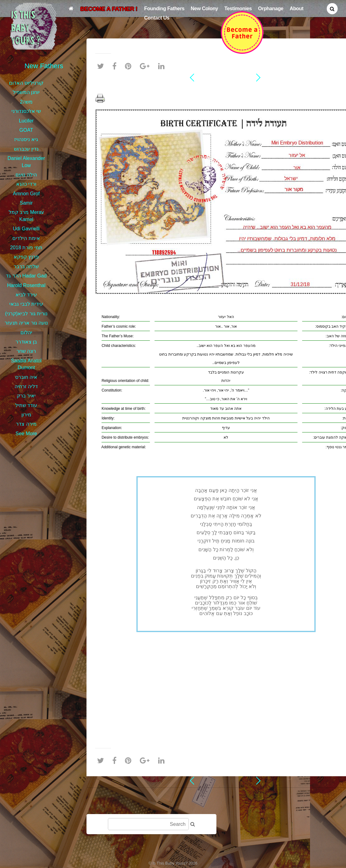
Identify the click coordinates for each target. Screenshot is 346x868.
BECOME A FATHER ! (109, 9)
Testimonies (238, 8)
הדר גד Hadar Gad (26, 276)
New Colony (204, 8)
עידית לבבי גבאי (26, 304)
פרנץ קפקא (26, 257)
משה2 (26, 102)
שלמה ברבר (26, 266)
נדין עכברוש (26, 149)
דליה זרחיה (26, 386)
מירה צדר (26, 424)
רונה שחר (26, 351)
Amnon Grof (26, 194)
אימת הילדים (26, 238)
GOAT (26, 130)
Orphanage (271, 8)
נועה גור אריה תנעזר (26, 323)
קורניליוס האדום (26, 83)
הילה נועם (26, 175)
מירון (26, 415)
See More (26, 434)
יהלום (26, 332)
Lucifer (26, 121)
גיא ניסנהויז (26, 139)
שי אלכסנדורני (26, 111)
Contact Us (157, 18)
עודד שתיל (26, 405)
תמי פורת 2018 (26, 248)
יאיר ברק (26, 396)
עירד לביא (26, 295)
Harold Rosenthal (26, 285)
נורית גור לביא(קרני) (26, 314)
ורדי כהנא (26, 184)
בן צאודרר (26, 342)
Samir (26, 203)
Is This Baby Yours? (170, 863)
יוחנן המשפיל (26, 92)
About (297, 8)
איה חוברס (26, 377)
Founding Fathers (164, 8)
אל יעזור (226, 88)
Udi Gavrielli (26, 229)
